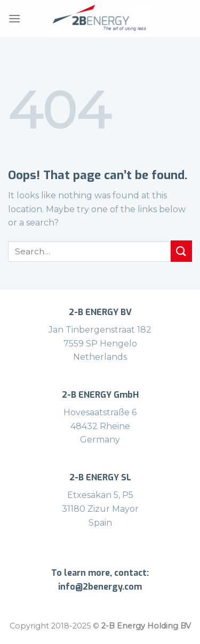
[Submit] (181, 251)
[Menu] (14, 18)
